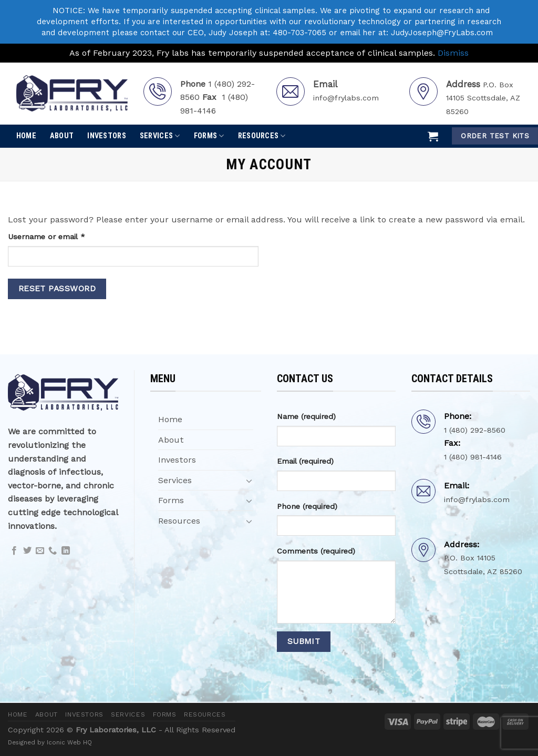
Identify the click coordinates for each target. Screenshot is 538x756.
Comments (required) (316, 551)
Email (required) (305, 461)
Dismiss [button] (453, 53)
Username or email (62, 236)
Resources (262, 136)
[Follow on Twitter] (27, 551)
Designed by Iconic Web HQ (50, 742)
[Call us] (53, 551)
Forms (209, 136)
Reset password (57, 289)
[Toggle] (249, 481)
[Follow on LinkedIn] (66, 551)
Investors (107, 136)
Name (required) (306, 416)
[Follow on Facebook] (14, 551)
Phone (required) (307, 506)
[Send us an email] (40, 551)
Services (160, 136)
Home (26, 136)
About (62, 136)
